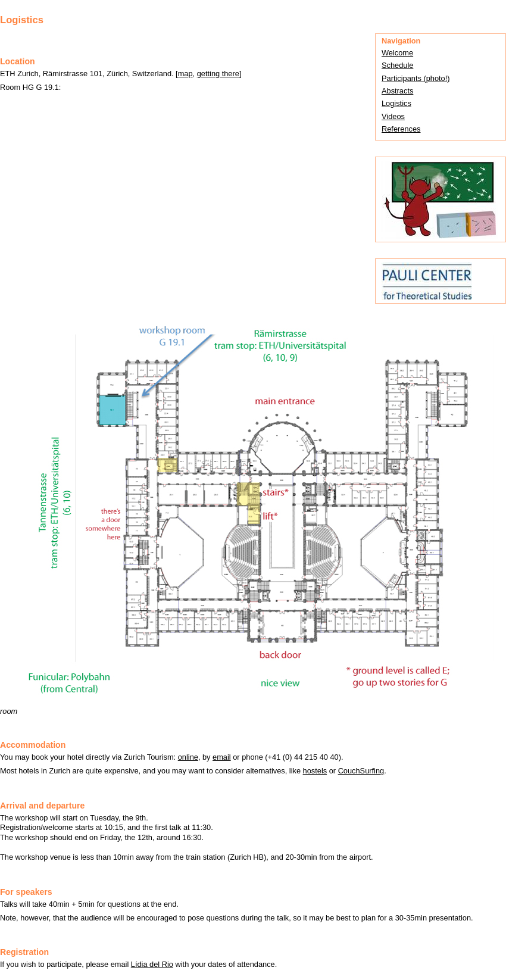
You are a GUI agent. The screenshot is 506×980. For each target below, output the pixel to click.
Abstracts (397, 91)
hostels (315, 771)
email (222, 757)
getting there (218, 74)
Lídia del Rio (152, 964)
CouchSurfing (361, 771)
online (188, 757)
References (401, 129)
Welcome (397, 53)
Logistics (396, 103)
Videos (393, 116)
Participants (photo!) (416, 78)
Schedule (397, 65)
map (185, 74)
